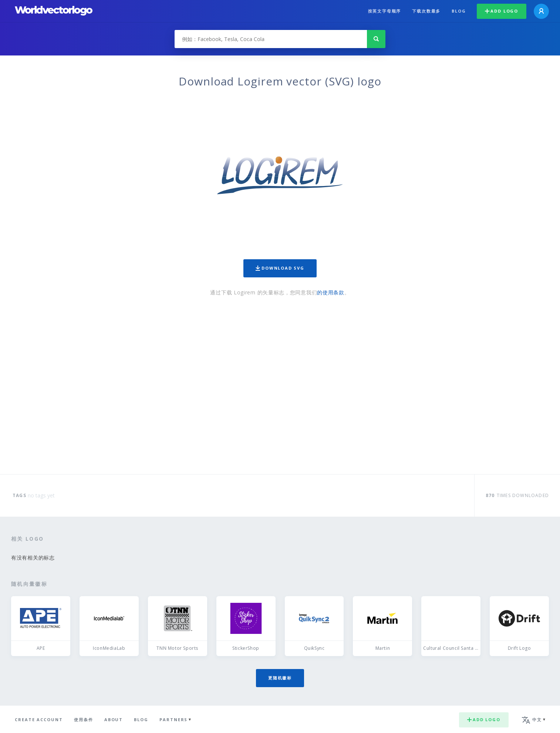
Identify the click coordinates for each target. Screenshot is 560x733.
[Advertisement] (280, 385)
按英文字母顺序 (385, 11)
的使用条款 (331, 292)
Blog (459, 11)
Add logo (502, 11)
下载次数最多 (426, 11)
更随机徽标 (280, 678)
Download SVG (280, 268)
